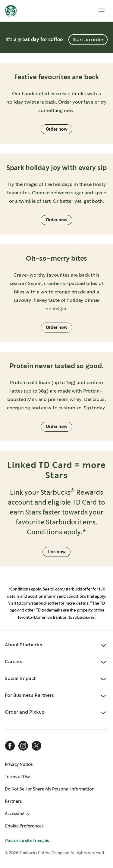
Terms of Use (17, 777)
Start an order (88, 39)
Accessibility (17, 814)
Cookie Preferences (24, 826)
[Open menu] (102, 10)
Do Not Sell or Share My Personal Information (50, 789)
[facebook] (10, 746)
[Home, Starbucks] (11, 12)
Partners (13, 801)
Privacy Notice (19, 764)
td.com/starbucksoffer (71, 589)
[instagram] (23, 746)
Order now (57, 129)
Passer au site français (27, 841)
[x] (36, 746)
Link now (57, 552)
